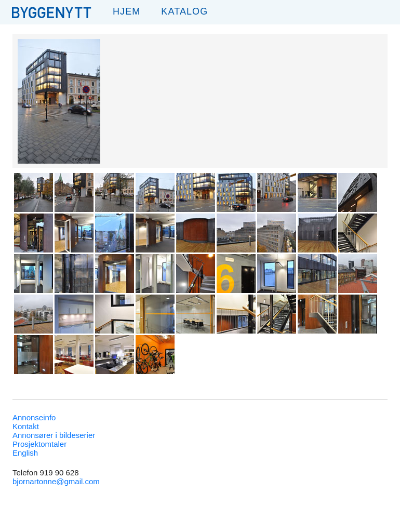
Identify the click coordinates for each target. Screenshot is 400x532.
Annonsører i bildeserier (54, 435)
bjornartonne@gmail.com (56, 481)
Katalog (184, 11)
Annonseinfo (34, 417)
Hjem (126, 11)
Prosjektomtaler (39, 444)
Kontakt (26, 426)
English (25, 453)
